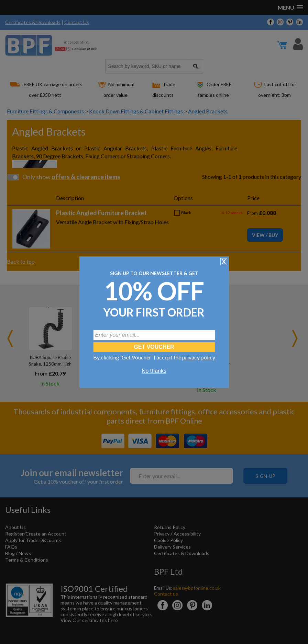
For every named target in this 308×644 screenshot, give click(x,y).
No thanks (154, 371)
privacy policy (199, 357)
